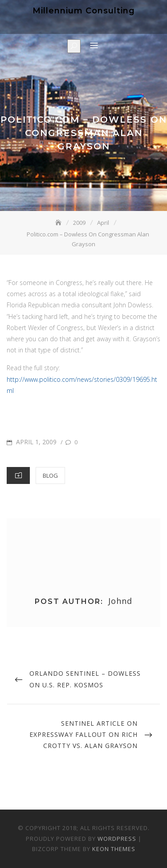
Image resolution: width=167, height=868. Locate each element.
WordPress (117, 839)
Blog (50, 475)
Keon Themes (114, 849)
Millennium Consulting (84, 11)
